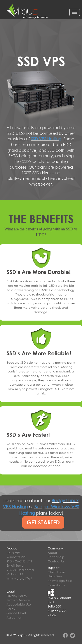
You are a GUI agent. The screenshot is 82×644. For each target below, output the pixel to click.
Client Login (56, 572)
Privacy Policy (17, 596)
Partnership (56, 557)
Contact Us (56, 561)
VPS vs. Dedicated (20, 570)
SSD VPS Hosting (46, 139)
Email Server (16, 565)
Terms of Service (18, 600)
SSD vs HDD (15, 574)
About (52, 553)
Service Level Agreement (16, 615)
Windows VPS (16, 557)
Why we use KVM (19, 578)
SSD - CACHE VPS (19, 561)
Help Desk (55, 576)
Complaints (56, 585)
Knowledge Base (60, 581)
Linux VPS (13, 553)
